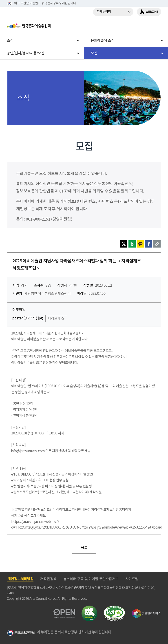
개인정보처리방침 (20, 579)
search (144, 26)
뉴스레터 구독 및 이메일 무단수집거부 (91, 579)
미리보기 (54, 319)
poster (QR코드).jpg (28, 319)
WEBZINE (152, 12)
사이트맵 (132, 579)
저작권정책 (48, 579)
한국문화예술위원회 (40, 26)
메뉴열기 (156, 26)
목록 (84, 548)
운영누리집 (104, 12)
